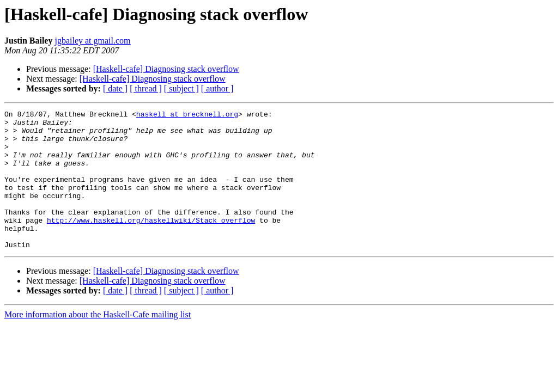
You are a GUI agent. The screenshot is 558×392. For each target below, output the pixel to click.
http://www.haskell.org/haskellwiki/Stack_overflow (151, 243)
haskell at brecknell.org (187, 115)
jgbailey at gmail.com (92, 41)
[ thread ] (146, 88)
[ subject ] (181, 88)
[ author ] (217, 88)
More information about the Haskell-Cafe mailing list (98, 342)
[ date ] (115, 88)
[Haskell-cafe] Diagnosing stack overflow (166, 69)
